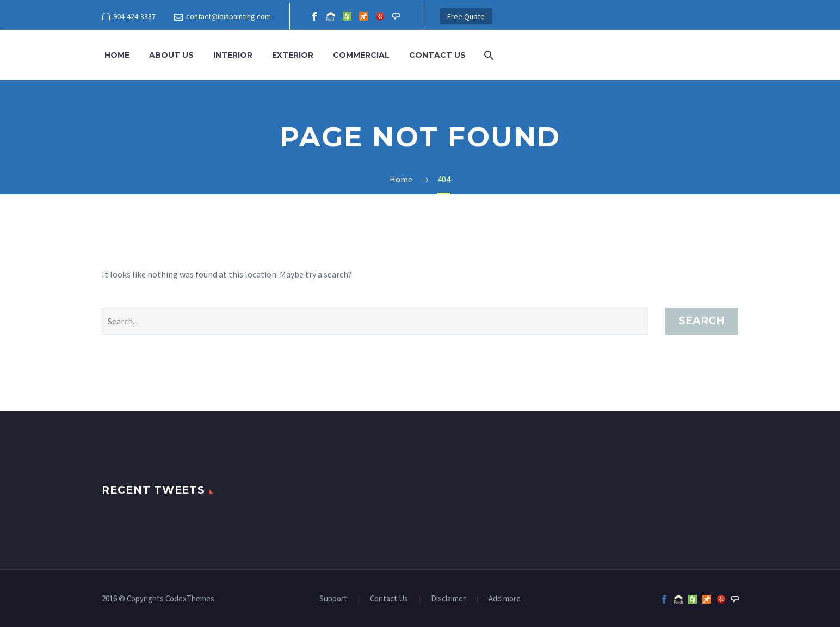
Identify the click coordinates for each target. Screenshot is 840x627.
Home (117, 55)
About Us (171, 55)
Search (702, 321)
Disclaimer (448, 599)
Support (333, 599)
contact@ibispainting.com (228, 16)
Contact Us (437, 55)
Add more (505, 599)
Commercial (361, 55)
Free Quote (466, 16)
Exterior (293, 55)
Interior (233, 55)
